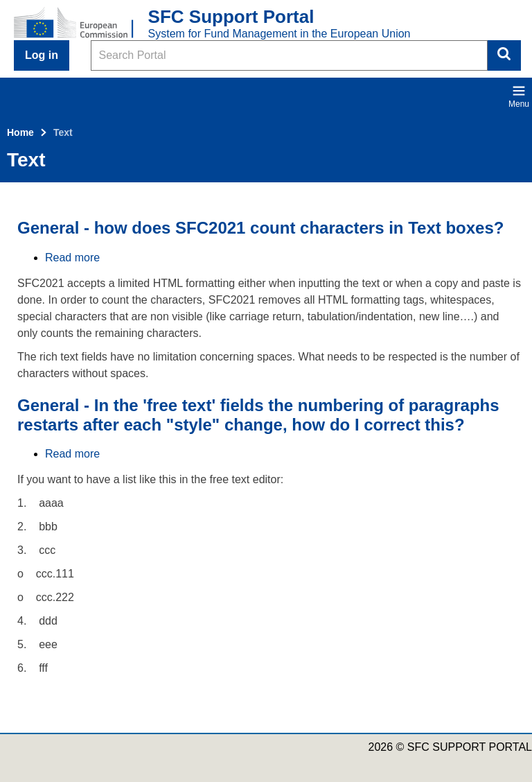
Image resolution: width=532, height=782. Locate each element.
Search (504, 55)
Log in (42, 55)
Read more (72, 258)
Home (20, 132)
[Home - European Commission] (81, 24)
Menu (519, 96)
